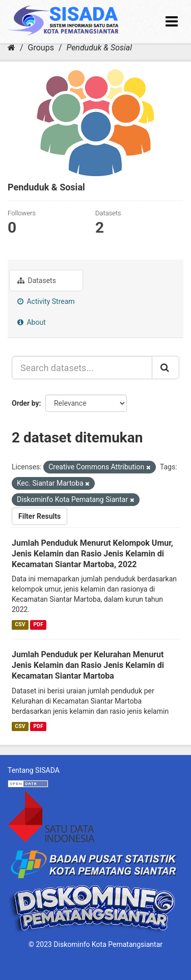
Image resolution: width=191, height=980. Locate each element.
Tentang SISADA (34, 770)
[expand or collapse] (172, 22)
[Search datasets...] (82, 368)
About (32, 322)
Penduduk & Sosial (99, 48)
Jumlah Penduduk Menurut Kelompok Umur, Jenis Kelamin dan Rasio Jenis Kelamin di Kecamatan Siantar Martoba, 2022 (92, 554)
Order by (25, 403)
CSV (20, 624)
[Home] (11, 48)
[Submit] (166, 368)
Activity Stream (46, 301)
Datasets (37, 281)
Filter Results (39, 516)
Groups (41, 48)
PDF (38, 624)
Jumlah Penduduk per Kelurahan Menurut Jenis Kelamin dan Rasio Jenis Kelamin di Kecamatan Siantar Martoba (88, 665)
